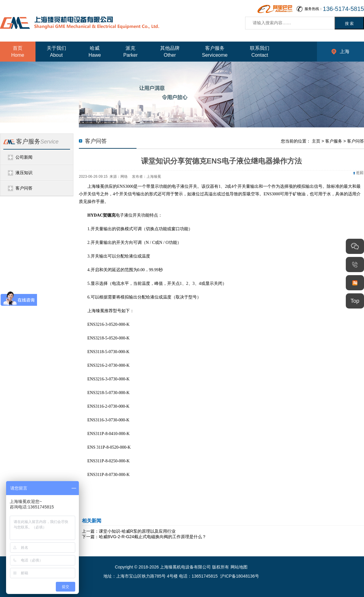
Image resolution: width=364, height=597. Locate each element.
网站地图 (239, 567)
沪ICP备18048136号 (240, 576)
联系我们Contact (260, 52)
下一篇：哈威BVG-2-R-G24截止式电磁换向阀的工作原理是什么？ (144, 537)
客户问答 (24, 188)
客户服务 (334, 141)
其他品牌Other (170, 52)
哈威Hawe (95, 52)
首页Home (18, 52)
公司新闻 (24, 157)
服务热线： (334, 9)
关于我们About (56, 52)
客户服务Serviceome (215, 52)
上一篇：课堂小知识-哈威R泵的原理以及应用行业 (129, 531)
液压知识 (24, 173)
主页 (316, 141)
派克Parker (131, 52)
